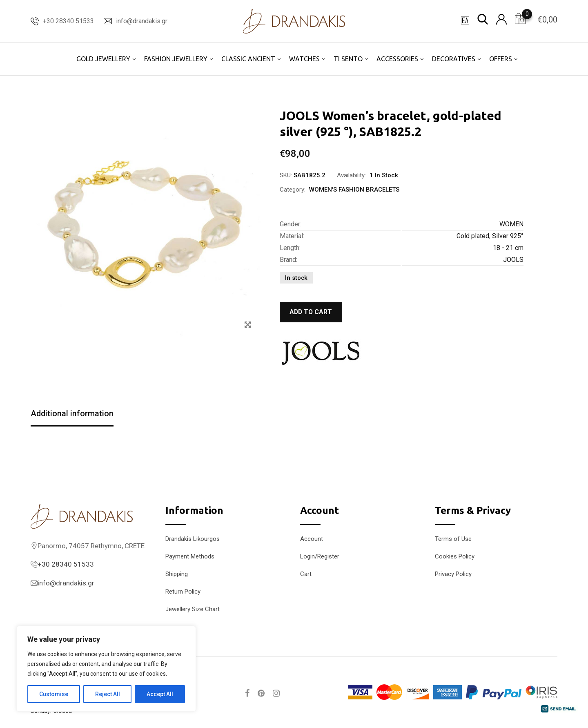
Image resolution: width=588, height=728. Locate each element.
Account (312, 539)
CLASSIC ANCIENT (248, 59)
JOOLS (513, 260)
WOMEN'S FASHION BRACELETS (354, 190)
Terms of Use (453, 539)
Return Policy (183, 592)
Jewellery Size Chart (193, 609)
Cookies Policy (455, 556)
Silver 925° (508, 236)
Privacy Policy (453, 574)
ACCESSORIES (397, 59)
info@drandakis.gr (142, 21)
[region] (106, 669)
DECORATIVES (454, 59)
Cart (306, 574)
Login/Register (320, 556)
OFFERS (501, 59)
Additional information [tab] (72, 414)
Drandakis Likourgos (193, 539)
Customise (54, 694)
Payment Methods (190, 556)
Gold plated (473, 236)
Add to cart (312, 312)
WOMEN (511, 224)
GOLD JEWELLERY (103, 59)
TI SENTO (348, 59)
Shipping (177, 574)
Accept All (160, 694)
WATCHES (304, 59)
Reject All (108, 694)
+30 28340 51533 (68, 21)
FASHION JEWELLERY (176, 59)
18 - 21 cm (508, 248)
